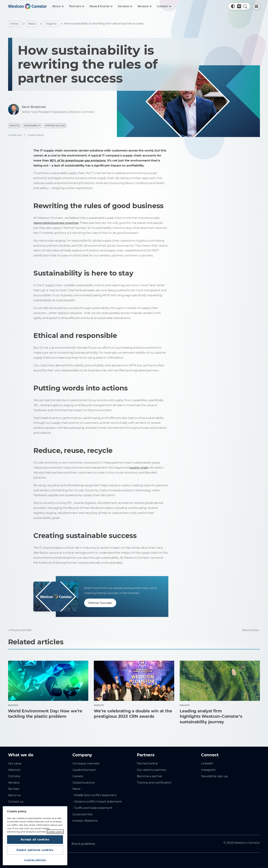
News (32, 24)
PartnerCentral (147, 763)
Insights (51, 24)
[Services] (125, 6)
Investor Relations (85, 821)
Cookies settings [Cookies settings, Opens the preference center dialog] (35, 860)
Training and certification (154, 783)
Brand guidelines (83, 844)
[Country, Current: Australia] (239, 6)
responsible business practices (56, 223)
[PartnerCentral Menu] (256, 6)
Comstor (14, 776)
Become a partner (150, 776)
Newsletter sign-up (214, 776)
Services (14, 789)
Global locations (84, 783)
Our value (15, 763)
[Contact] (164, 6)
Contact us (16, 801)
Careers (78, 776)
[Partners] (76, 6)
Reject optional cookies (35, 850)
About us (14, 795)
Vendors (14, 783)
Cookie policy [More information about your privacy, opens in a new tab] (55, 832)
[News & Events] (101, 6)
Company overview (86, 763)
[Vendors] (144, 6)
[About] (58, 6)
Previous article (21, 630)
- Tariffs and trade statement (92, 808)
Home (14, 24)
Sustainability (32, 126)
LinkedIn (207, 763)
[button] (233, 6)
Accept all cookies (35, 839)
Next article (250, 630)
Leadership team (84, 770)
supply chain (139, 468)
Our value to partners (152, 770)
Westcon (14, 770)
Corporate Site (83, 814)
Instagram (208, 770)
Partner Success (55, 126)
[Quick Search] (245, 6)
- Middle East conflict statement (94, 795)
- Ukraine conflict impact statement (97, 801)
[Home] (27, 6)
